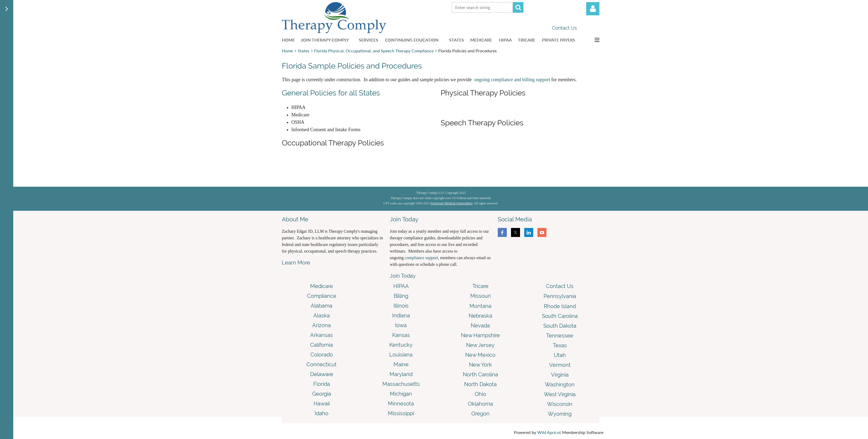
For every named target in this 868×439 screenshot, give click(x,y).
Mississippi (401, 413)
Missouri (480, 296)
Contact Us (564, 28)
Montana (480, 306)
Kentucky (401, 345)
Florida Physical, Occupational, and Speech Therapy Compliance (374, 51)
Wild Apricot (549, 432)
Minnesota (401, 404)
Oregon (480, 414)
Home (287, 51)
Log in (593, 9)
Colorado (322, 355)
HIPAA (401, 286)
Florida (322, 384)
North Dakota (480, 384)
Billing (401, 296)
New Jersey (480, 345)
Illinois (401, 306)
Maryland (401, 374)
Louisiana (401, 355)
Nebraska (480, 316)
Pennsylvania (560, 296)
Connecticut (322, 364)
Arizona (322, 325)
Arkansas (322, 335)
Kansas (401, 335)
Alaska (322, 315)
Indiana (401, 315)
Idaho (322, 413)
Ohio (480, 394)
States (304, 51)
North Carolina (480, 374)
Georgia (322, 394)
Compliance (322, 296)
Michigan (401, 394)
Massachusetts (401, 384)
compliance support (421, 258)
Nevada (480, 326)
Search (518, 7)
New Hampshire (480, 335)
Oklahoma (480, 404)
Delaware (322, 374)
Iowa (401, 325)
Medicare (322, 286)
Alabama (322, 306)
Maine (401, 364)
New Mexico (480, 355)
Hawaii (322, 404)
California (322, 345)
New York (480, 365)
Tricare (480, 286)
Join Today (403, 276)
